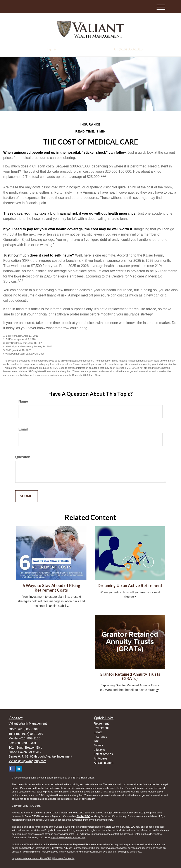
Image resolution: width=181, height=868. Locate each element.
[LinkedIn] (49, 50)
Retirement (101, 723)
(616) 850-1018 (128, 49)
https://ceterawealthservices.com (68, 837)
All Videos (101, 758)
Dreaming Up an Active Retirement (130, 586)
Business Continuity (64, 858)
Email (23, 429)
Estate (98, 732)
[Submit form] (27, 496)
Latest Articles (103, 754)
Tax (96, 741)
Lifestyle (99, 750)
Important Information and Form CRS (32, 858)
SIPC (87, 816)
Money (98, 745)
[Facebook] (55, 50)
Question (23, 457)
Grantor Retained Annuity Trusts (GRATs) (130, 676)
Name (23, 401)
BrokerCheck (88, 778)
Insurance (101, 737)
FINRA (80, 816)
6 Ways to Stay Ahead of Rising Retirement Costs (51, 588)
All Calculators (104, 763)
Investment (101, 728)
